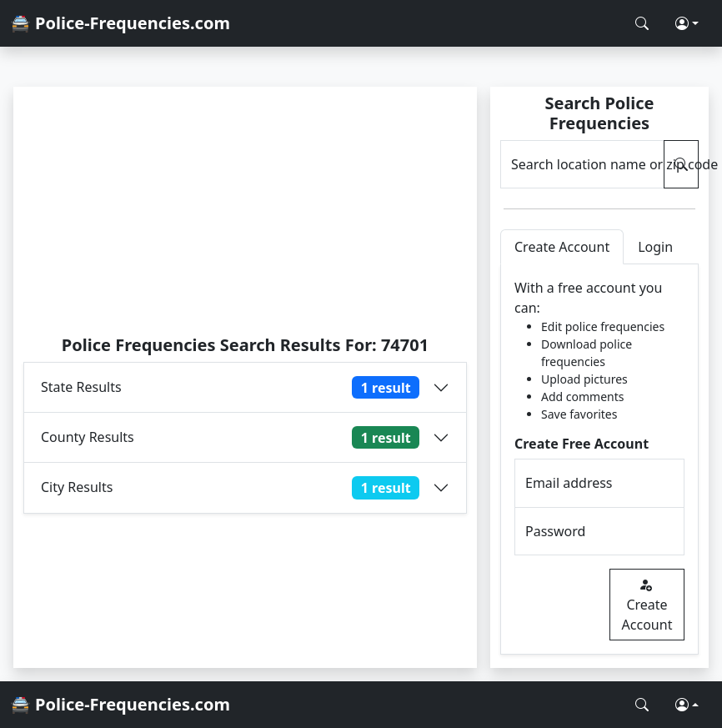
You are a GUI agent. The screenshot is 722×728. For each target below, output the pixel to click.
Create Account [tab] (562, 247)
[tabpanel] (599, 459)
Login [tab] (655, 247)
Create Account (647, 605)
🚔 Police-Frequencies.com (120, 23)
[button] (687, 23)
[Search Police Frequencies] (642, 23)
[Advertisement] (245, 210)
